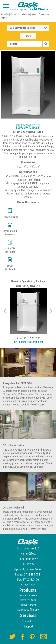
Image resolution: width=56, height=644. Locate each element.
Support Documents (40, 14)
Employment (6, 18)
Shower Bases (28, 605)
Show (28, 36)
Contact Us (15, 14)
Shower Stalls (28, 600)
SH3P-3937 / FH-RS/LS (28, 286)
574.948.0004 (32, 575)
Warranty (26, 14)
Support (28, 626)
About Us (5, 14)
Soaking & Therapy (28, 610)
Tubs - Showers (28, 595)
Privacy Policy (28, 585)
